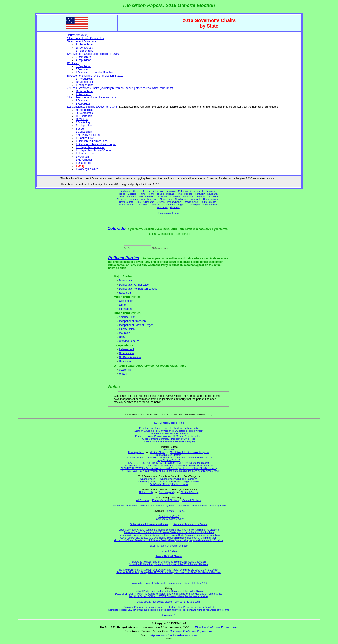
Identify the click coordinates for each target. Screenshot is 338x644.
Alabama (126, 191)
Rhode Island (191, 202)
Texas (153, 205)
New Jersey (166, 199)
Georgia (132, 194)
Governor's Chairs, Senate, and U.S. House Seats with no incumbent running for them (169, 532)
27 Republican (84, 79)
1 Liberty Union (85, 154)
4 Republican (83, 60)
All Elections (142, 500)
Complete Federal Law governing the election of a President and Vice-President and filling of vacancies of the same (169, 610)
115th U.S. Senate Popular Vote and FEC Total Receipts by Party (169, 431)
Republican (126, 293)
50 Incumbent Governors (81, 41)
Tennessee (141, 205)
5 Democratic (83, 69)
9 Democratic (83, 94)
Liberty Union (127, 329)
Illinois (160, 194)
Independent (127, 349)
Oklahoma (149, 202)
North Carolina (211, 199)
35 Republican (84, 110)
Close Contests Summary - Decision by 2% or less (169, 439)
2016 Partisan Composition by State (169, 546)
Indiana (170, 194)
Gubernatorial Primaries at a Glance (149, 524)
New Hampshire (149, 199)
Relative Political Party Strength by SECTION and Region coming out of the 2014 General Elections (169, 572)
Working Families (129, 341)
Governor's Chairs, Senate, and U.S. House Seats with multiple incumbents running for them (169, 538)
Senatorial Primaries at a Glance (190, 524)
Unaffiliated (126, 361)
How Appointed (136, 452)
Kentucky (200, 194)
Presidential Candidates (124, 506)
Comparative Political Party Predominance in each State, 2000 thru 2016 (169, 583)
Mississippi (189, 196)
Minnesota (175, 196)
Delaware (211, 191)
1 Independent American (90, 147)
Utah (161, 205)
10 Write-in (82, 119)
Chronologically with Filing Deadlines (180, 482)
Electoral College (190, 492)
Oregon (161, 202)
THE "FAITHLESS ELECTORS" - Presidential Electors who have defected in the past (169, 458)
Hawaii (142, 194)
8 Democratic (83, 57)
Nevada (134, 199)
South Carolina (209, 202)
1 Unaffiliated (83, 163)
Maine (121, 196)
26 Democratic (84, 113)
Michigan (162, 196)
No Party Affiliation (130, 357)
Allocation (169, 450)
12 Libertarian (84, 116)
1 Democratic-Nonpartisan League (96, 144)
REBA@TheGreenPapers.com (216, 627)
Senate (171, 511)
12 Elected (73, 63)
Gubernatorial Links (169, 213)
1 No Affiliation (84, 160)
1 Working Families (87, 169)
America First (127, 317)
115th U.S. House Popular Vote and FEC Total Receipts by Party (169, 436)
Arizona (146, 191)
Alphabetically (147, 479)
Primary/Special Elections (166, 500)
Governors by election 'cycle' (169, 519)
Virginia (181, 205)
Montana (213, 196)
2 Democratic (83, 101)
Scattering (125, 370)
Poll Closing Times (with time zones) (169, 484)
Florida (122, 194)
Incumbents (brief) (77, 35)
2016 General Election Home (169, 423)
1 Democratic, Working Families (94, 73)
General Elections (192, 500)
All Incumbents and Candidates (85, 38)
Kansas (188, 194)
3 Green (80, 129)
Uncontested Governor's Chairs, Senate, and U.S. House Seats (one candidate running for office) (169, 535)
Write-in (124, 374)
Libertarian (125, 309)
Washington (194, 205)
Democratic (126, 281)
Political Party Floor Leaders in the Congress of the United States (169, 591)
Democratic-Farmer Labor (134, 285)
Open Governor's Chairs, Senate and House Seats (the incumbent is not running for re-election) (169, 530)
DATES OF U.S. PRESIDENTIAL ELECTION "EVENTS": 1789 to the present (169, 463)
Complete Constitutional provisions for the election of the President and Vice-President (169, 607)
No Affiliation (127, 353)
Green (123, 305)
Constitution (126, 301)
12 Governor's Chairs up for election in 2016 (93, 54)
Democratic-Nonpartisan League (138, 289)
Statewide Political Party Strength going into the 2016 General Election (169, 562)
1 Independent (84, 51)
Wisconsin (162, 207)
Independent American (132, 321)
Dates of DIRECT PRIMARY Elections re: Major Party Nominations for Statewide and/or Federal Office (169, 594)
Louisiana (212, 194)
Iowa (179, 194)
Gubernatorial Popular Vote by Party (169, 433)
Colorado (183, 191)
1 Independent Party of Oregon (94, 150)
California (171, 191)
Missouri (202, 196)
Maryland (132, 196)
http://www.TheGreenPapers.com (173, 635)
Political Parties (124, 258)
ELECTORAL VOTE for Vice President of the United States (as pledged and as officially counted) (169, 471)
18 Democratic (84, 48)
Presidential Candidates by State (157, 506)
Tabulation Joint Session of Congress (190, 452)
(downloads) (169, 615)
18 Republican (84, 91)
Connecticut (197, 191)
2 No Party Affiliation (88, 135)
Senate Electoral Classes (169, 556)
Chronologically (147, 482)
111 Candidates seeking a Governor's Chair (92, 107)
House (181, 511)
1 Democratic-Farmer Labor (92, 141)
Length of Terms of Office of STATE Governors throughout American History (169, 596)
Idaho (152, 194)
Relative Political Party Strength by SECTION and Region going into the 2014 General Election (169, 570)
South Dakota (126, 205)
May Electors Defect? (169, 460)
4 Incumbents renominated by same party (91, 97)
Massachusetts (147, 196)
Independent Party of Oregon (136, 325)
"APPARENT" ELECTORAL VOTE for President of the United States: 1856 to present (169, 466)
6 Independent (84, 126)
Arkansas (158, 191)
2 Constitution (84, 132)
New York (195, 199)
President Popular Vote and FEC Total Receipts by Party (169, 428)
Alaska (136, 191)
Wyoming (175, 207)
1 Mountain (82, 157)
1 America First (84, 138)
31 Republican (84, 45)
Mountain (125, 333)
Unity (122, 337)
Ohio (138, 202)
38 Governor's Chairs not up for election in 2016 (95, 76)
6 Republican (83, 66)
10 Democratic (84, 82)
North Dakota (126, 202)
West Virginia (210, 205)
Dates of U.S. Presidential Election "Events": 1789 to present (169, 602)
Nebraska (122, 199)
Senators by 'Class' (169, 516)
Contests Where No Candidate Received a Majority (169, 441)
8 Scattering (83, 122)
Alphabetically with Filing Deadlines (179, 479)
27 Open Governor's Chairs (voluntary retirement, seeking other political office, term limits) (120, 88)
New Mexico (181, 199)
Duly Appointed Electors (169, 455)
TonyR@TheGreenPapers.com (192, 631)
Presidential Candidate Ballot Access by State (202, 506)
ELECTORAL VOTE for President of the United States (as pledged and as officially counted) (169, 468)
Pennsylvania (174, 202)
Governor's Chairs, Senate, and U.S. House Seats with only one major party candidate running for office (169, 540)
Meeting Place (157, 452)
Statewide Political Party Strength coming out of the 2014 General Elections (169, 564)
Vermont (170, 205)
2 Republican (83, 104)
